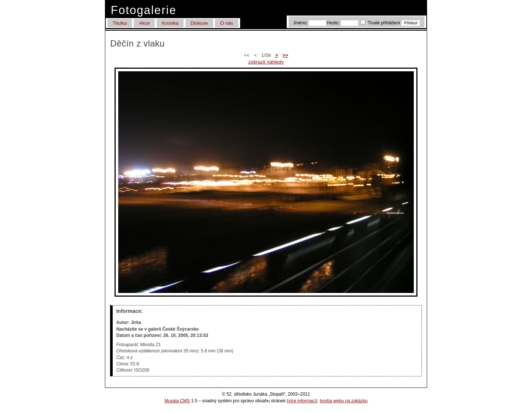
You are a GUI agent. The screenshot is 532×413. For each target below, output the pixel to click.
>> (285, 55)
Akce (144, 23)
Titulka (120, 23)
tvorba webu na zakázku (343, 401)
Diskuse (199, 23)
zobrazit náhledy (266, 62)
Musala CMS (177, 401)
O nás (227, 23)
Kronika (170, 23)
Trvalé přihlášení (381, 23)
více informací (302, 401)
